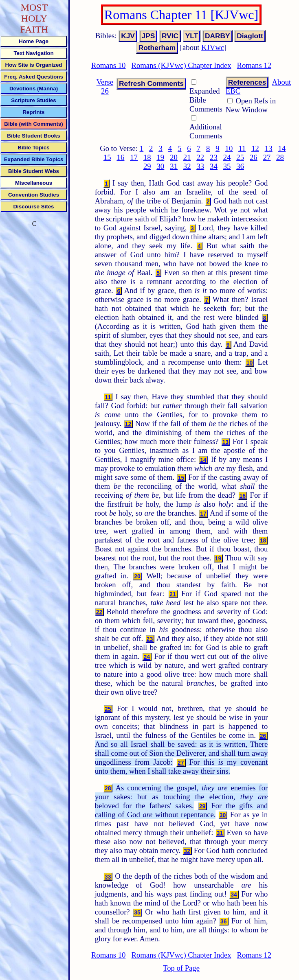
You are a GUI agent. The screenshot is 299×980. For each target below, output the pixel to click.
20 (174, 157)
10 (229, 148)
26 (254, 157)
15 (107, 157)
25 (240, 157)
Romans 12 (254, 65)
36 (240, 166)
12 (255, 148)
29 (147, 166)
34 (214, 166)
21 (187, 157)
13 (269, 148)
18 (147, 157)
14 (282, 148)
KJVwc (213, 47)
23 (214, 157)
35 (227, 166)
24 (227, 157)
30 (161, 166)
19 (161, 157)
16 (121, 157)
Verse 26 (105, 86)
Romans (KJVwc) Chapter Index (181, 65)
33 (200, 166)
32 (187, 166)
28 (280, 157)
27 (267, 157)
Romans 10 (108, 65)
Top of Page (181, 968)
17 (134, 157)
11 (242, 148)
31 (174, 166)
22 (200, 157)
